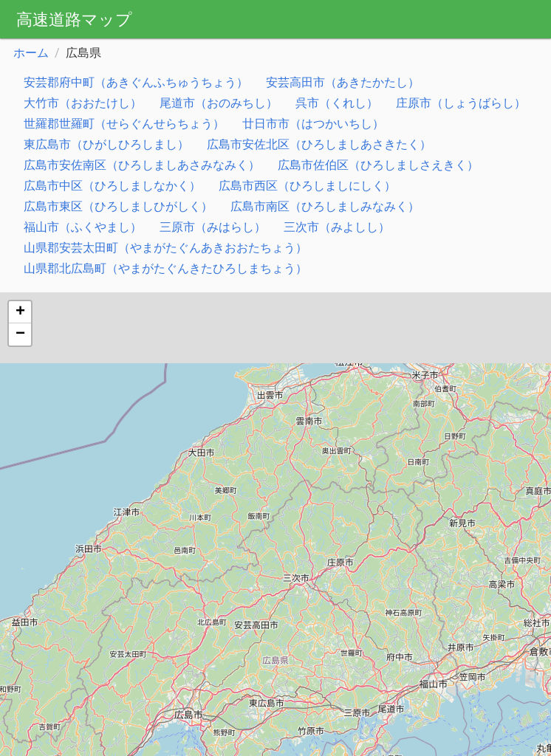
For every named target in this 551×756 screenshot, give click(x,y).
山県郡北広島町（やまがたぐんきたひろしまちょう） (165, 268)
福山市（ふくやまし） (83, 227)
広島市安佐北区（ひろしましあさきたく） (319, 144)
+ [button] (20, 312)
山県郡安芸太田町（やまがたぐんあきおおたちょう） (165, 248)
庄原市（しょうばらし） (461, 103)
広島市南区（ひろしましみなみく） (325, 206)
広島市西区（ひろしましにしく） (307, 186)
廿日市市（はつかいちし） (313, 124)
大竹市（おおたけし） (83, 103)
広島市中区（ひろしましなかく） (112, 186)
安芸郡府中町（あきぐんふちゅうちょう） (136, 82)
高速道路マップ (74, 20)
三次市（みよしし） (337, 227)
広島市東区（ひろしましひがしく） (118, 206)
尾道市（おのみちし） (219, 103)
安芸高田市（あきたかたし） (343, 82)
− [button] (20, 334)
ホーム (31, 53)
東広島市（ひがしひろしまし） (106, 144)
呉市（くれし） (337, 103)
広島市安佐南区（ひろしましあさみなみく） (142, 165)
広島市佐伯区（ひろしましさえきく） (378, 165)
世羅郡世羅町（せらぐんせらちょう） (124, 124)
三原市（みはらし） (213, 227)
